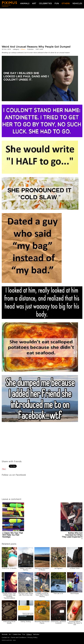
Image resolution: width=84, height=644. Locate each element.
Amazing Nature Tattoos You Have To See (75, 623)
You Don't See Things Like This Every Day (26, 594)
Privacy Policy (33, 637)
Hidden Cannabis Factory (26, 569)
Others (66, 3)
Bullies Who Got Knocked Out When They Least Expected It (72, 535)
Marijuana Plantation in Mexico (42, 569)
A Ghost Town (75, 568)
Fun (57, 3)
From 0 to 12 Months (9, 568)
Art (34, 3)
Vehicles (77, 3)
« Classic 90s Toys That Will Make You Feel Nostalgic (13, 535)
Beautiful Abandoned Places (42, 622)
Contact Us (6, 637)
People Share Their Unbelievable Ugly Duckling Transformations (9, 596)
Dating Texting (26, 621)
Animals (25, 3)
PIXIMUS (10, 3)
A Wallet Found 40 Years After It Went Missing (42, 595)
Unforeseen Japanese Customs (58, 622)
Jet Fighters (58, 568)
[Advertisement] (42, 27)
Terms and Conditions (19, 637)
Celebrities (45, 3)
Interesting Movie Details (9, 622)
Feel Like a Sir (58, 593)
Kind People (75, 593)
